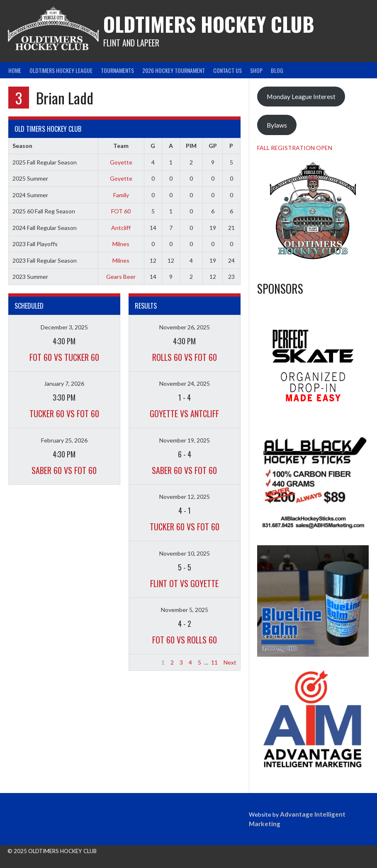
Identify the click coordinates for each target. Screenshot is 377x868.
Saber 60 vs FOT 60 (64, 470)
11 (214, 662)
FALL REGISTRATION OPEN (295, 148)
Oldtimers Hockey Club (209, 24)
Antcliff (121, 228)
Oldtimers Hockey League (61, 70)
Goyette (121, 162)
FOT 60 (121, 211)
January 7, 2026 (64, 383)
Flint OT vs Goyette (184, 583)
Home (15, 70)
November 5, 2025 (185, 610)
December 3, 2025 (64, 327)
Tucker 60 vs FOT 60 (64, 413)
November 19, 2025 (185, 440)
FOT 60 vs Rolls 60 (185, 640)
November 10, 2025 (185, 553)
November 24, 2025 (185, 383)
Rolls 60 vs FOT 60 (185, 357)
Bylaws (277, 125)
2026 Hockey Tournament (174, 70)
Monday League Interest (301, 96)
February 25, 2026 (64, 440)
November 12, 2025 (185, 497)
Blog (277, 70)
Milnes (121, 244)
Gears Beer (121, 277)
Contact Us (227, 70)
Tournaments (117, 70)
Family (121, 195)
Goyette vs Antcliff (184, 413)
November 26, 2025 (185, 327)
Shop (256, 70)
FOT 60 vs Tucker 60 (64, 357)
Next (230, 662)
